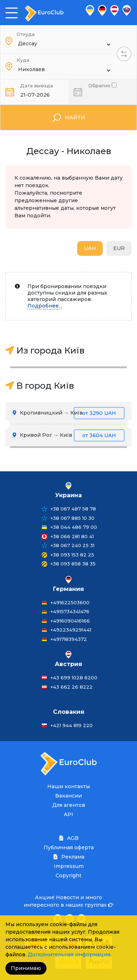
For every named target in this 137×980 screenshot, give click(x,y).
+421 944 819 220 (72, 725)
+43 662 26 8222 (72, 687)
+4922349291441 (71, 630)
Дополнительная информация (69, 954)
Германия (68, 589)
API (68, 814)
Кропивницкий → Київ (68, 413)
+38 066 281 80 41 (72, 536)
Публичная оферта (69, 847)
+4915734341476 (70, 611)
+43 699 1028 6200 (74, 678)
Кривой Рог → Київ (68, 435)
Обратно (102, 85)
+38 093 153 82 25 (72, 555)
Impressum (69, 866)
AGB (68, 838)
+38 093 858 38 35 (73, 564)
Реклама (68, 857)
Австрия (68, 664)
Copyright (68, 875)
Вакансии (68, 796)
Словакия (69, 712)
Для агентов (69, 805)
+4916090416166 (70, 621)
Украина (68, 495)
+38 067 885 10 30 (72, 518)
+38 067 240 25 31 (72, 545)
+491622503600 (70, 602)
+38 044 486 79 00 (74, 527)
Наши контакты (68, 786)
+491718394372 (69, 639)
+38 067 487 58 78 (73, 509)
